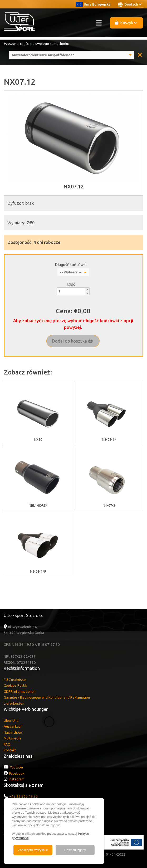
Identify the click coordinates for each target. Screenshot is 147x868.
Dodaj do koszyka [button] (72, 341)
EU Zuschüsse (15, 680)
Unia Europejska (93, 4)
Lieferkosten (14, 703)
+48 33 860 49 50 (23, 796)
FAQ (7, 744)
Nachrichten (13, 732)
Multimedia (12, 738)
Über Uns (11, 720)
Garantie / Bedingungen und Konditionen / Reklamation (47, 697)
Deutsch (130, 4)
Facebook (17, 773)
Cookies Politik (15, 685)
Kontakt (10, 750)
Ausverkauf (13, 726)
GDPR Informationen (20, 691)
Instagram (17, 779)
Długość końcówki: (71, 265)
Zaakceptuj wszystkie (33, 850)
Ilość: (71, 284)
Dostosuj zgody (75, 850)
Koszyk (126, 23)
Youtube (16, 767)
